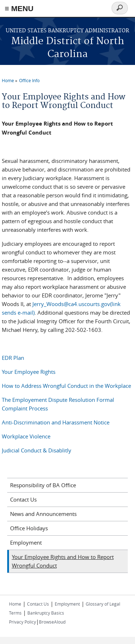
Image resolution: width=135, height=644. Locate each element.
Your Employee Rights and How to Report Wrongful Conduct (63, 561)
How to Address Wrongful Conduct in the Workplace (66, 386)
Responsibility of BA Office (43, 485)
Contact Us (23, 499)
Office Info (29, 80)
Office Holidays (29, 528)
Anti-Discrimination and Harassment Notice (56, 422)
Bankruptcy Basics (46, 613)
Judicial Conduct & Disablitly (37, 450)
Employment (26, 542)
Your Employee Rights (29, 372)
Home (8, 80)
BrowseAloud (52, 622)
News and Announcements (43, 514)
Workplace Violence (26, 436)
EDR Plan (13, 358)
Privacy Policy (22, 622)
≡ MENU (19, 8)
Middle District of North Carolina (68, 48)
